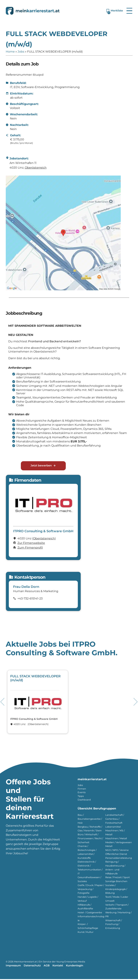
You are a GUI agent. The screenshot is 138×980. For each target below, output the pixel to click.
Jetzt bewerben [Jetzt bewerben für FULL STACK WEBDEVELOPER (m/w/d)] (43, 467)
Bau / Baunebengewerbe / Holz (90, 820)
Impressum (13, 966)
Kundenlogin (75, 966)
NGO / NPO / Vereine (117, 851)
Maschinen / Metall (116, 839)
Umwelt (110, 902)
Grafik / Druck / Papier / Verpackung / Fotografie (91, 890)
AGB (47, 966)
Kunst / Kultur (86, 933)
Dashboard (84, 801)
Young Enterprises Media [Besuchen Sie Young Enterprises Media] (71, 963)
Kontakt (58, 966)
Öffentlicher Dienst (116, 855)
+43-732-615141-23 (30, 599)
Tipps (81, 797)
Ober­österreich (36, 168)
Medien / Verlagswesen (119, 843)
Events (82, 793)
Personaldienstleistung (119, 859)
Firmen (82, 790)
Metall (109, 847)
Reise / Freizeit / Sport (118, 878)
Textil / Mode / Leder (117, 898)
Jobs (21, 52)
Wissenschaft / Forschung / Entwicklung (114, 925)
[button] (129, 11)
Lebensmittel (113, 828)
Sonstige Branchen (116, 882)
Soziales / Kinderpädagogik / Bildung (116, 890)
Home (10, 52)
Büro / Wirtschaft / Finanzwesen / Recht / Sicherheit (90, 839)
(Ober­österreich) (44, 539)
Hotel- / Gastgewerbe (90, 913)
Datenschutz (32, 966)
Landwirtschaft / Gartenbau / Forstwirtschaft (115, 820)
